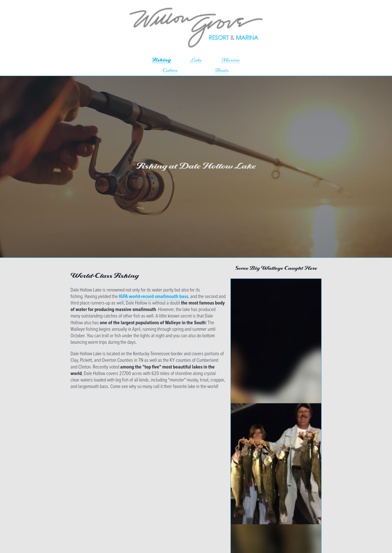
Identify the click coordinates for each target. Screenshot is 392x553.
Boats (222, 71)
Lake (196, 60)
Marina (230, 60)
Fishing (161, 60)
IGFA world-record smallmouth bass (153, 297)
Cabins (170, 71)
